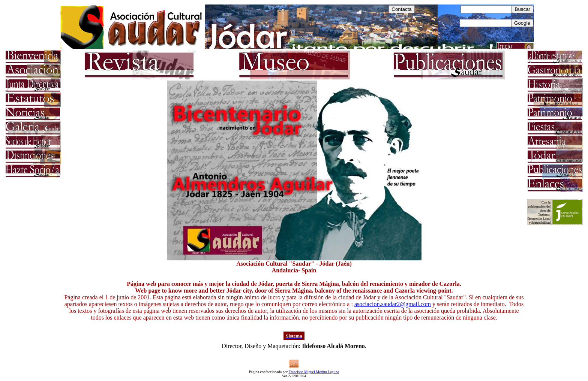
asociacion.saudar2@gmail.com (393, 304)
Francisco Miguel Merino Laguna (314, 372)
